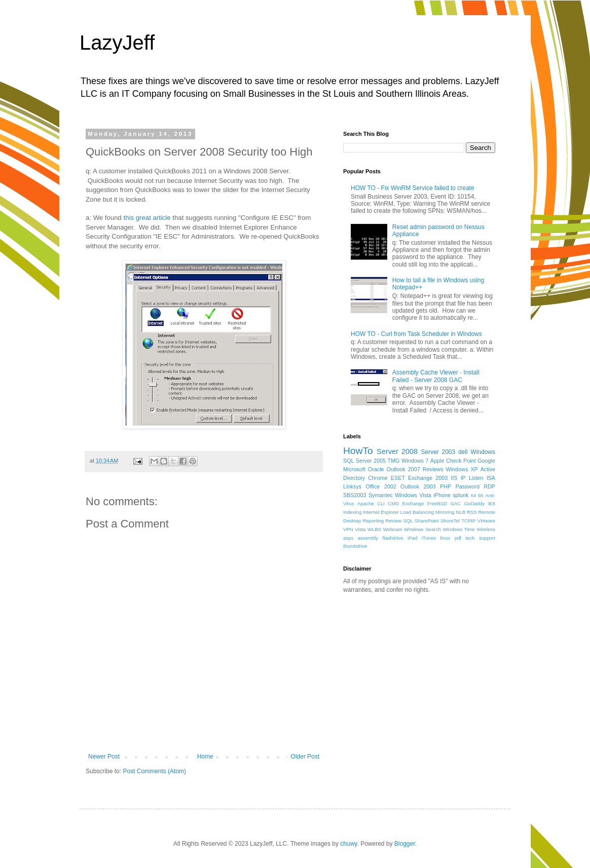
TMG (394, 461)
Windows (483, 452)
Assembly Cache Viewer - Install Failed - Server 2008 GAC (436, 376)
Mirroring (445, 512)
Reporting (374, 521)
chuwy (348, 844)
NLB (460, 512)
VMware (486, 521)
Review (394, 521)
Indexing (352, 512)
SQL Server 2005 (364, 461)
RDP (489, 486)
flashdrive (393, 538)
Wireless (486, 529)
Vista (360, 529)
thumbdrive (355, 546)
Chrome (378, 478)
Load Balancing (417, 512)
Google (486, 461)
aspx (348, 538)
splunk (460, 495)
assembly (368, 538)
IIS (454, 478)
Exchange (413, 503)
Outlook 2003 (418, 486)
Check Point (461, 461)
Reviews (433, 469)
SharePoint (427, 521)
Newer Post (104, 757)
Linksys (352, 486)
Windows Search (422, 529)
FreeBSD (437, 503)
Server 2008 (397, 451)
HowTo (358, 451)
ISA (491, 478)
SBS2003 (355, 495)
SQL (408, 521)
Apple (437, 461)
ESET (398, 478)
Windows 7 (415, 461)
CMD (393, 503)
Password (468, 486)
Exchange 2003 (428, 478)
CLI (381, 503)
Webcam (393, 529)
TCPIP (468, 521)
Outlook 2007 (403, 469)
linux (446, 538)
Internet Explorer (381, 512)
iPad (412, 538)
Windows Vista (413, 495)
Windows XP (462, 469)
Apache (366, 503)
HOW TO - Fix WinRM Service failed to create (413, 188)
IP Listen (472, 478)
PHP (446, 486)
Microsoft (354, 469)
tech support (480, 538)
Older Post (305, 757)
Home (205, 757)
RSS (472, 512)
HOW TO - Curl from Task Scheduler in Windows (416, 334)
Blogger (405, 844)
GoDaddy (475, 503)
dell (463, 452)
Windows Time (458, 529)
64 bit (477, 495)
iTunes (429, 538)
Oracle (376, 469)
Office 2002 (381, 486)
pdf (458, 538)
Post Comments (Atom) (154, 771)
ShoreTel (450, 521)
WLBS (374, 529)
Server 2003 (438, 452)
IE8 (492, 503)
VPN (348, 529)
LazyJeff (117, 43)
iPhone (442, 495)
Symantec (381, 495)
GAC (456, 503)
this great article (148, 218)
